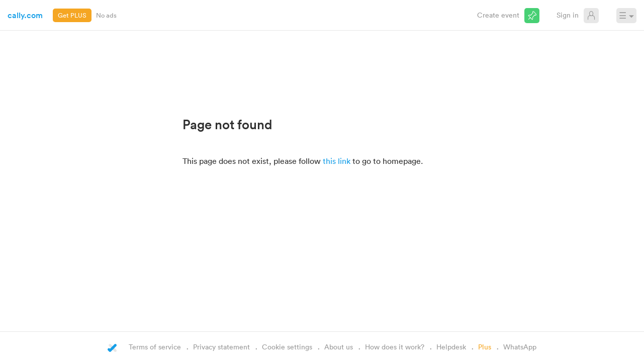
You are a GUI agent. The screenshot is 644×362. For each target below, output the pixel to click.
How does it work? (395, 347)
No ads (106, 15)
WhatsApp (520, 347)
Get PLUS (72, 15)
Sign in (568, 15)
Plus (485, 347)
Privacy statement (221, 347)
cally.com (25, 15)
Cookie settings (287, 347)
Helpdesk (451, 347)
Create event (498, 15)
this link (337, 161)
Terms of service (155, 347)
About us (339, 347)
